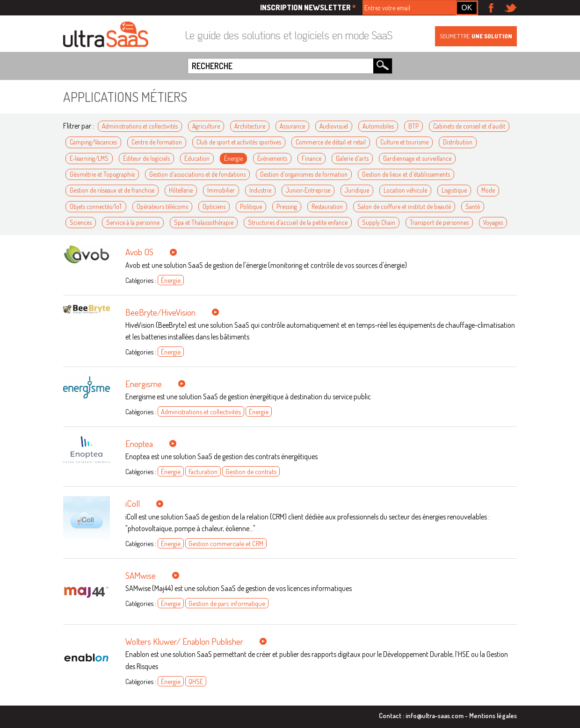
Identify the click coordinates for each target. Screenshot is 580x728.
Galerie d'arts (352, 158)
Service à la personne (133, 222)
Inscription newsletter (308, 7)
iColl (133, 503)
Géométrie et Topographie (102, 174)
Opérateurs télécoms (162, 206)
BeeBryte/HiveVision (160, 312)
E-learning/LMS (89, 158)
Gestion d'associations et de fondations (197, 174)
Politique (251, 206)
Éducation (197, 158)
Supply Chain (379, 222)
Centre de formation (157, 142)
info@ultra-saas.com (435, 715)
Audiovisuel (334, 126)
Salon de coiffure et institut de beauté (404, 206)
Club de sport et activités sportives (239, 142)
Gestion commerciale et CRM (226, 543)
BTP (413, 126)
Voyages (493, 222)
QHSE (196, 681)
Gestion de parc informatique (227, 603)
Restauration (327, 206)
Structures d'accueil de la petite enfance (298, 222)
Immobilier (221, 190)
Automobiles (378, 126)
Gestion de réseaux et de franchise (112, 190)
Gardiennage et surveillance (417, 158)
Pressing (287, 206)
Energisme (144, 384)
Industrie (260, 190)
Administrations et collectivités (140, 126)
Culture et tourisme (404, 142)
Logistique (454, 190)
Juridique (357, 190)
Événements (272, 158)
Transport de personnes (439, 222)
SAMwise (141, 575)
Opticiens (214, 206)
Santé (473, 206)
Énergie (233, 158)
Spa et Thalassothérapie (204, 222)
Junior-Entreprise (308, 190)
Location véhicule (405, 190)
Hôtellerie (181, 190)
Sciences (81, 222)
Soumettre (476, 36)
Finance (312, 158)
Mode (488, 190)
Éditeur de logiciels (146, 158)
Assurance (292, 126)
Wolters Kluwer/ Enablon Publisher (184, 641)
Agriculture (206, 126)
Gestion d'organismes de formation (304, 174)
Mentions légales (493, 715)
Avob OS (139, 252)
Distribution (458, 142)
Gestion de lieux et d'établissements (406, 174)
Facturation (203, 471)
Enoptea (139, 443)
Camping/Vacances (93, 142)
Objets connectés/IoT (96, 206)
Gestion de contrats (251, 471)
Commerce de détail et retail (331, 142)
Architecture (250, 126)
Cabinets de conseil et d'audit (469, 126)
